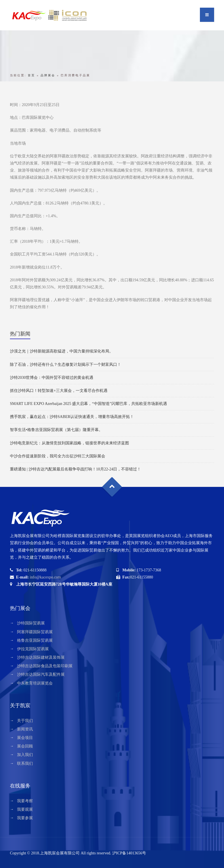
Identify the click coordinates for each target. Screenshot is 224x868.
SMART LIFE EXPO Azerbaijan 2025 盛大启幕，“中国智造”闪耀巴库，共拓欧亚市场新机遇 (88, 404)
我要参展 (25, 818)
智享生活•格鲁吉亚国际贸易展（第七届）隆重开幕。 (56, 430)
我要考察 (25, 801)
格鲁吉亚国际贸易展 (35, 640)
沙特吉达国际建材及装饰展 (41, 657)
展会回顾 (25, 746)
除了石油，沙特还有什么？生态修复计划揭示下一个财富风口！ (65, 365)
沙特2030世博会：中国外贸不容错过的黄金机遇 (52, 378)
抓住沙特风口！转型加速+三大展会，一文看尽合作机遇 (59, 391)
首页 (31, 75)
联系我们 (25, 764)
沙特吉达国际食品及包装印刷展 (45, 666)
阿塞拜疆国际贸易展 (35, 632)
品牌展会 (48, 75)
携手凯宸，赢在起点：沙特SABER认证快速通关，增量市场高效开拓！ (72, 417)
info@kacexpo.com (45, 577)
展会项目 (25, 738)
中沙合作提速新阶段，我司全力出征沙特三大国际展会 (58, 456)
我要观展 (25, 809)
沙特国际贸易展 (31, 623)
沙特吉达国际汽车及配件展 (41, 674)
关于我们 (25, 721)
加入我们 (25, 755)
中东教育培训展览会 (35, 683)
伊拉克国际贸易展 (33, 649)
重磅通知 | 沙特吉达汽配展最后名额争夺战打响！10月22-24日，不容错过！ (75, 469)
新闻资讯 (25, 729)
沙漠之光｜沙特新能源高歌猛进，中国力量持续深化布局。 (62, 351)
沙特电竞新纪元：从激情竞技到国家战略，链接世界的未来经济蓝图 (69, 443)
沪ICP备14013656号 (129, 853)
